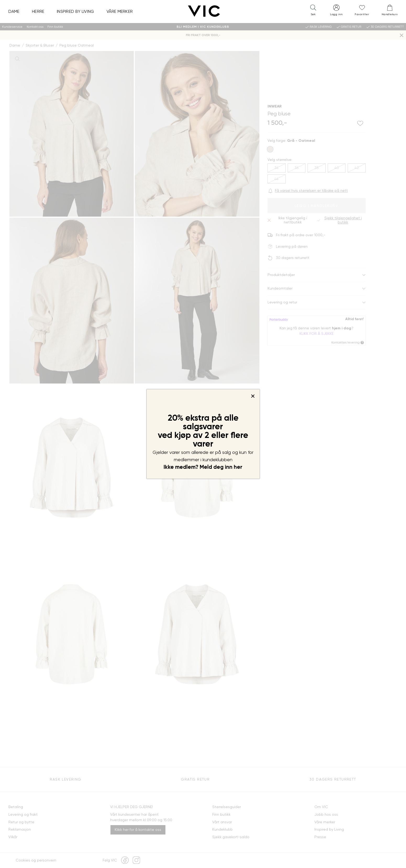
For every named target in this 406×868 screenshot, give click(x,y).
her (238, 467)
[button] (313, 11)
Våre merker (120, 11)
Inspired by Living (76, 11)
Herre (38, 11)
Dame (14, 11)
